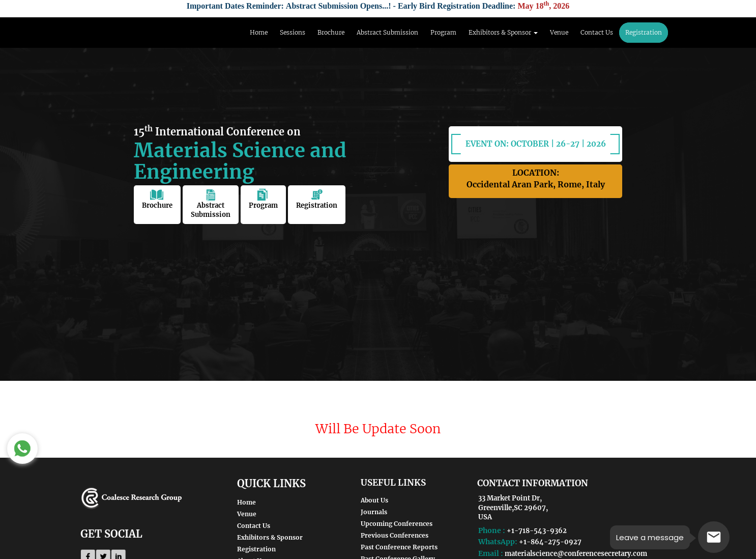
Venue (559, 32)
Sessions (293, 32)
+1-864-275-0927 (550, 542)
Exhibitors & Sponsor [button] (503, 32)
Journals (374, 512)
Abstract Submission (387, 32)
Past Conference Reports (399, 547)
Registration (644, 32)
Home (259, 32)
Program (443, 32)
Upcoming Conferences (397, 524)
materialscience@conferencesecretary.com (576, 554)
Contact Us (597, 32)
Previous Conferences (395, 535)
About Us (374, 500)
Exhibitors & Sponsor (270, 537)
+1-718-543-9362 (537, 531)
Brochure (331, 32)
